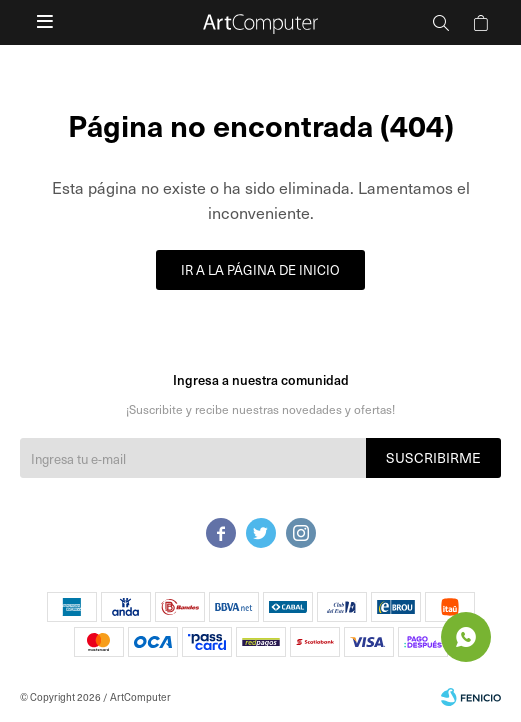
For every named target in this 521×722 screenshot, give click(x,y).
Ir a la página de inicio (260, 269)
